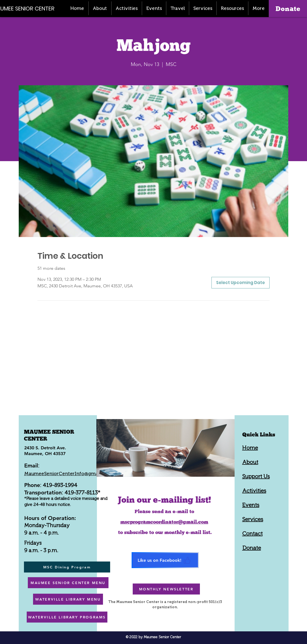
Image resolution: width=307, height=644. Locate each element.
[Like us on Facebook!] (165, 560)
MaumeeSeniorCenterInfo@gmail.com (68, 474)
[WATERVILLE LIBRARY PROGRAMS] (67, 617)
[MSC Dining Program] (67, 567)
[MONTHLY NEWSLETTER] (166, 589)
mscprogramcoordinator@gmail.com (164, 522)
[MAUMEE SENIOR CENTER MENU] (68, 583)
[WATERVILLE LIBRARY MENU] (68, 599)
